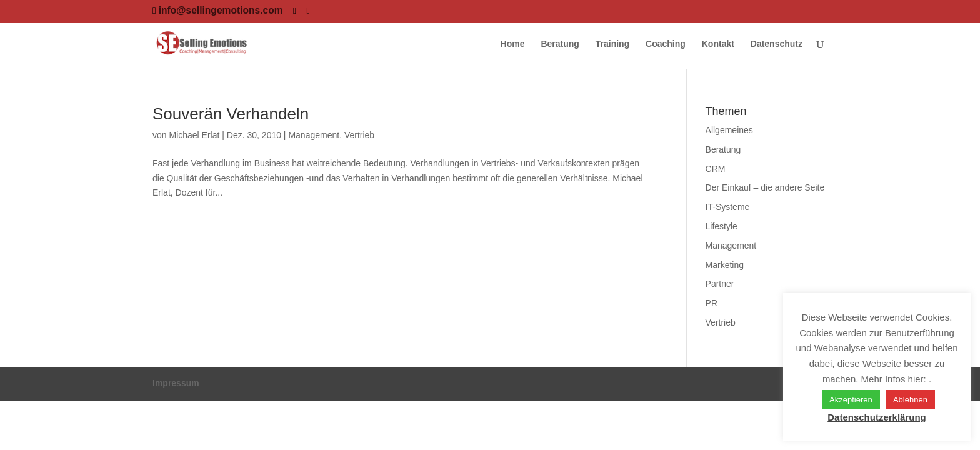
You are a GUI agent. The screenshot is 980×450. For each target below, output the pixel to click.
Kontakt (718, 44)
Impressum (176, 383)
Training (612, 44)
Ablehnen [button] (910, 400)
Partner (720, 284)
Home (513, 44)
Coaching (666, 44)
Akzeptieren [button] (851, 400)
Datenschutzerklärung (877, 417)
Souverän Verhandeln (231, 114)
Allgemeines (729, 130)
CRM (716, 169)
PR (712, 303)
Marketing (725, 265)
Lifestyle (722, 226)
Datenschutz (777, 44)
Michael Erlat (194, 135)
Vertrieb (359, 135)
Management (314, 135)
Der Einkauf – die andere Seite (765, 187)
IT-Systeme (728, 207)
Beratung (560, 44)
